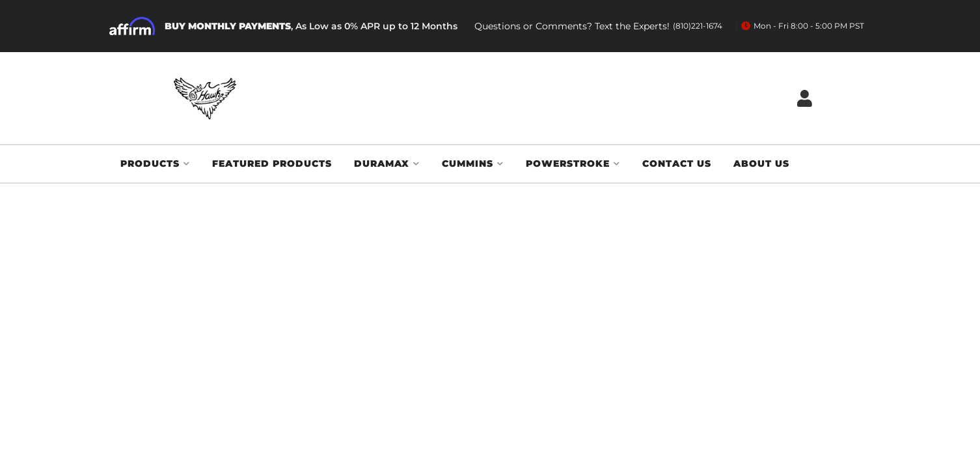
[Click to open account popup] (805, 98)
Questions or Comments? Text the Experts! (598, 26)
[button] (155, 164)
